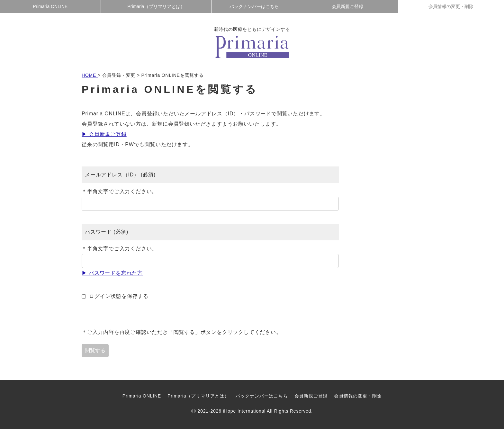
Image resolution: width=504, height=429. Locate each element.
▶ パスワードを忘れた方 (112, 273)
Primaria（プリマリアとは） (156, 6)
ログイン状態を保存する (119, 296)
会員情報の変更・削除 (451, 6)
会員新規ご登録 (347, 6)
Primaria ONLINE (50, 6)
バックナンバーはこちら (254, 6)
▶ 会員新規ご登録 (104, 134)
